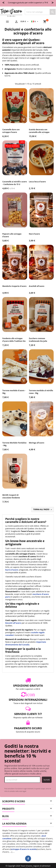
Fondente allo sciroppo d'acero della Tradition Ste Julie (14, 341)
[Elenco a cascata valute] (25, 21)
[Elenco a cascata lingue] (35, 21)
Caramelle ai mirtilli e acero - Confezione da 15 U (15, 183)
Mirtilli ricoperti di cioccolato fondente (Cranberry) (11, 498)
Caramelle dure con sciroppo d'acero (11, 131)
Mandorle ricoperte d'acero (14, 286)
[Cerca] (40, 12)
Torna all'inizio (43, 509)
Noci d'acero (34, 234)
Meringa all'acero (37, 443)
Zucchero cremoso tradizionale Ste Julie (38, 340)
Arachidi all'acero (37, 286)
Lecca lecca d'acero (37, 182)
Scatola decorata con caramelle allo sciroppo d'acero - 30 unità (39, 132)
